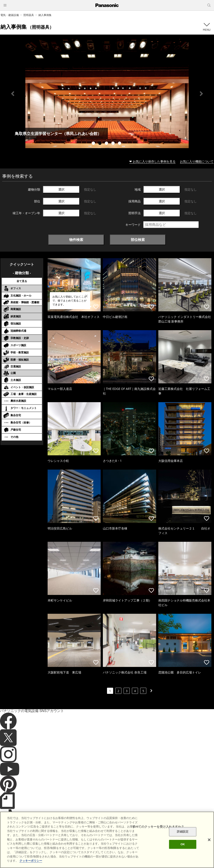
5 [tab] (120, 144)
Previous (13, 94)
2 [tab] (100, 144)
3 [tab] (107, 144)
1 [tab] (94, 144)
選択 (61, 189)
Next (201, 94)
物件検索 (76, 240)
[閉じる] (209, 840)
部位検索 (138, 240)
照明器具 (29, 15)
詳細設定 (183, 832)
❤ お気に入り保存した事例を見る (152, 161)
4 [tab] (114, 144)
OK (183, 844)
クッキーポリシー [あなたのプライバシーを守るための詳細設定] (31, 861)
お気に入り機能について (197, 161)
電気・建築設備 (10, 15)
